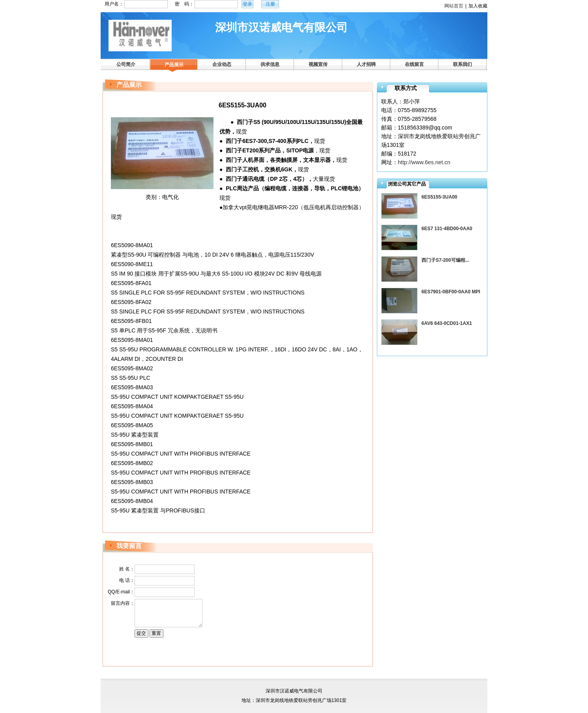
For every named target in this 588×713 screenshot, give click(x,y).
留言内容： (123, 603)
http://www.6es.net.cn (424, 162)
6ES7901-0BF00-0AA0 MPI (451, 292)
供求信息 (270, 64)
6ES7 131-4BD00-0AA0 (447, 229)
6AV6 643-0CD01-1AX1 (447, 323)
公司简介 (126, 64)
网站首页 (454, 6)
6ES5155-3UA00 (439, 197)
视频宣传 (318, 64)
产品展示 (174, 65)
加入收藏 (478, 6)
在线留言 (414, 64)
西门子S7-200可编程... (445, 260)
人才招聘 (366, 64)
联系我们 (463, 64)
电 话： (127, 580)
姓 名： (127, 569)
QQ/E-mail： (121, 592)
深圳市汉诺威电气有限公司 (281, 27)
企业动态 (222, 64)
